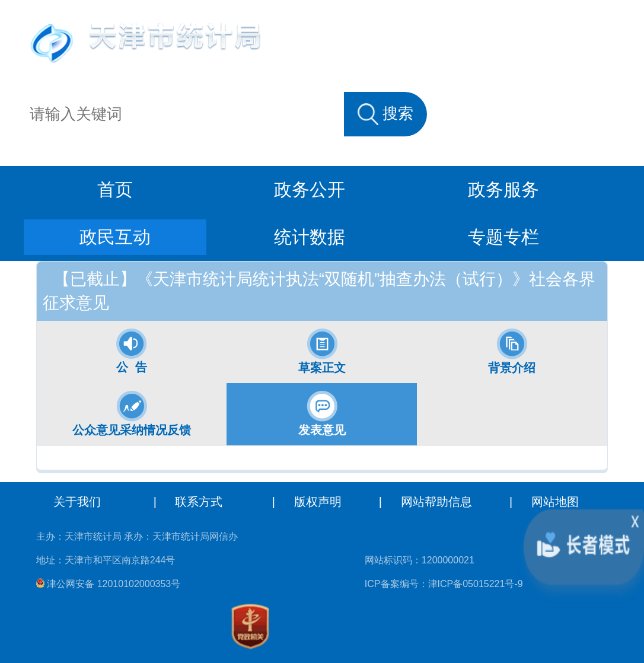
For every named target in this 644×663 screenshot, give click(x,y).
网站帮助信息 (436, 502)
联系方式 (199, 502)
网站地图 (555, 502)
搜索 (385, 114)
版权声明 (318, 502)
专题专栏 (503, 237)
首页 (115, 189)
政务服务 (503, 189)
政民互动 (115, 237)
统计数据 (310, 237)
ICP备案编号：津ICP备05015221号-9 (444, 584)
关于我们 (77, 502)
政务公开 (310, 189)
